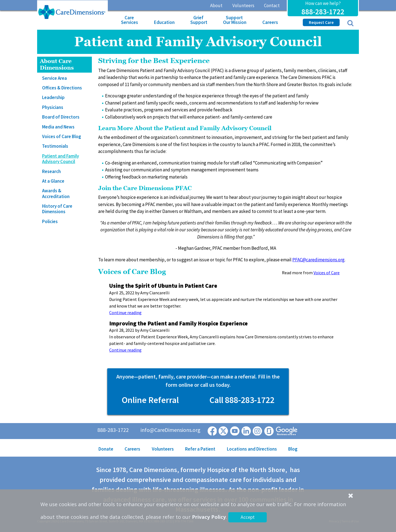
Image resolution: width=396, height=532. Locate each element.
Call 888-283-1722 (242, 400)
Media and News (58, 127)
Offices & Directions (62, 88)
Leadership (53, 97)
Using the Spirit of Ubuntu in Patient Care (163, 286)
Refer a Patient (200, 449)
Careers (270, 22)
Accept (248, 517)
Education (164, 22)
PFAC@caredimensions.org (318, 260)
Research (51, 171)
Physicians (53, 107)
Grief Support (199, 20)
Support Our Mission (235, 20)
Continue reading (125, 312)
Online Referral (150, 400)
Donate (106, 449)
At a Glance (53, 181)
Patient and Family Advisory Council (61, 159)
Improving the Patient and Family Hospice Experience (178, 323)
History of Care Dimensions (57, 209)
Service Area (54, 78)
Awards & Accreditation (56, 193)
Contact (272, 6)
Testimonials (55, 146)
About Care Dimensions (57, 65)
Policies (50, 221)
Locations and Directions (252, 449)
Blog (293, 449)
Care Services (130, 20)
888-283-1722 (323, 12)
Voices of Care (327, 273)
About (216, 6)
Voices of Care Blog (62, 136)
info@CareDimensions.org (170, 430)
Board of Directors (61, 117)
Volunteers (243, 6)
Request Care (321, 22)
